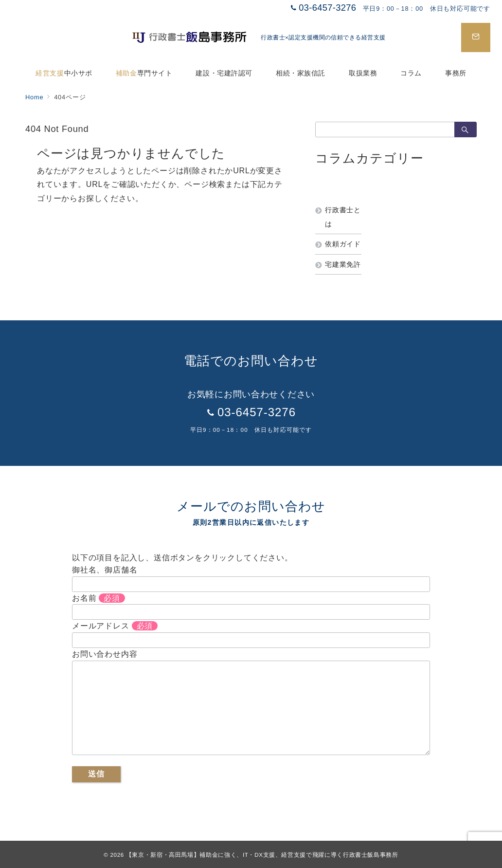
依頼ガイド (343, 244)
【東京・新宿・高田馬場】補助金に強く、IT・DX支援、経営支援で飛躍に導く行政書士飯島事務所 (262, 855)
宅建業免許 (343, 264)
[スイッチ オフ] (476, 37)
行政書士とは (343, 217)
